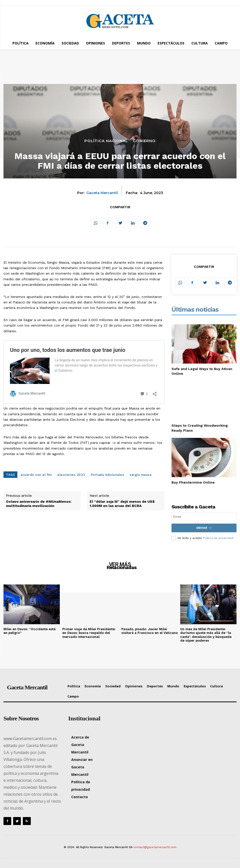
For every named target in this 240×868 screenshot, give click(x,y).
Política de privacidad (218, 538)
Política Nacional (106, 141)
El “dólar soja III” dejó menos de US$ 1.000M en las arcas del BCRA (122, 504)
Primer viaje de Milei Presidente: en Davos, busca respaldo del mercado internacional (89, 633)
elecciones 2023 (71, 475)
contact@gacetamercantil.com (155, 847)
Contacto (80, 797)
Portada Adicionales (107, 475)
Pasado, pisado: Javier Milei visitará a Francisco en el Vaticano (150, 631)
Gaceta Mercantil (102, 193)
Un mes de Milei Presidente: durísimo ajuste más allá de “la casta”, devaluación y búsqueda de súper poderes (206, 635)
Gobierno (144, 141)
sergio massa (140, 475)
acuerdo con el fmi (36, 475)
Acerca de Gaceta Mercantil (80, 745)
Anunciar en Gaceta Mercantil (82, 767)
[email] (204, 517)
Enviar (204, 528)
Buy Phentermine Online (193, 482)
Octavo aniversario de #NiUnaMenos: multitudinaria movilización (39, 504)
